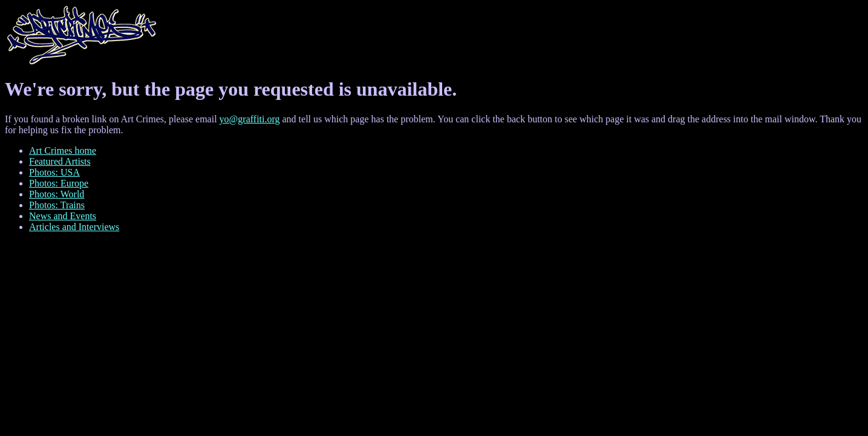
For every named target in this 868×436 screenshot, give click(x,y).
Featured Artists (60, 161)
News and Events (63, 216)
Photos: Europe (59, 183)
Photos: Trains (57, 205)
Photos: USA (54, 172)
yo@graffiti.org (250, 119)
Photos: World (57, 194)
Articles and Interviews (74, 227)
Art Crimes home (63, 150)
